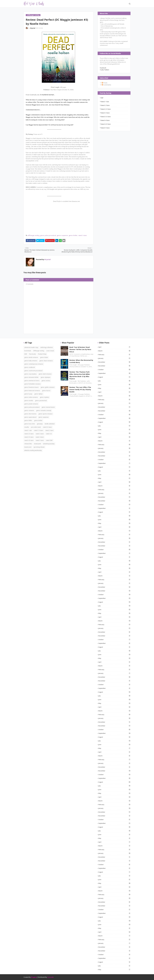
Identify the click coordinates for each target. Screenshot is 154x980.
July (114, 381)
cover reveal (50, 351)
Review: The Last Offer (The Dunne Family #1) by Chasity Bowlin (80, 390)
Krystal (33, 28)
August (114, 377)
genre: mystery (44, 397)
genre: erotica (46, 381)
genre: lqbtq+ (39, 394)
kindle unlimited (50, 424)
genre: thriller (73, 235)
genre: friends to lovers (31, 387)
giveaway (40, 424)
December (114, 362)
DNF (102, 98)
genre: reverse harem (48, 407)
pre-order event (36, 427)
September (114, 373)
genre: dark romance (45, 374)
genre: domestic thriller (31, 377)
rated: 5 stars (105, 128)
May (114, 388)
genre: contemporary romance (34, 364)
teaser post (28, 447)
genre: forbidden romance (32, 384)
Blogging (34, 977)
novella (27, 427)
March (114, 351)
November (114, 366)
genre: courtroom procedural (33, 371)
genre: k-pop (28, 394)
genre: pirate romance (31, 404)
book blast (28, 351)
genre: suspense (62, 235)
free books (33, 354)
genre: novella (29, 401)
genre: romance (29, 411)
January (114, 358)
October (114, 370)
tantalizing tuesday (49, 444)
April (114, 347)
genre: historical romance (32, 391)
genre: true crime (30, 424)
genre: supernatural (30, 417)
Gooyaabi (50, 977)
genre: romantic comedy (44, 411)
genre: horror (46, 391)
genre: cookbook (30, 367)
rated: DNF (49, 440)
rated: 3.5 (49, 434)
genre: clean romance (46, 361)
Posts (105, 83)
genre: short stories (30, 414)
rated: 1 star (105, 102)
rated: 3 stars (83, 235)
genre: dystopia (46, 377)
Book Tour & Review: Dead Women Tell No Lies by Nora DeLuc (80, 349)
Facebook (103, 68)
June (114, 385)
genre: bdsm (44, 357)
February (114, 355)
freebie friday (42, 354)
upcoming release (39, 447)
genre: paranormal (41, 401)
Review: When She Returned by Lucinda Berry (81, 361)
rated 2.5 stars (47, 427)
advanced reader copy (31, 347)
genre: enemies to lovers (32, 381)
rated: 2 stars (105, 105)
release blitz (28, 444)
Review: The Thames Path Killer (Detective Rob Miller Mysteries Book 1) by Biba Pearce (80, 375)
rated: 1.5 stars (39, 430)
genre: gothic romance (48, 387)
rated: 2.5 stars (106, 109)
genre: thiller (28, 420)
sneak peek (37, 444)
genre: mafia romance (31, 397)
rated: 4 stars (105, 120)
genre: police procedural (48, 235)
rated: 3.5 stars (106, 117)
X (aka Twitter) (104, 70)
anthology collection (47, 347)
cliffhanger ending (33, 235)
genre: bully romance (31, 361)
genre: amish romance (31, 357)
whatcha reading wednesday (33, 450)
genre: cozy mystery (30, 374)
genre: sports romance (45, 414)
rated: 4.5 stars (106, 124)
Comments (106, 85)
